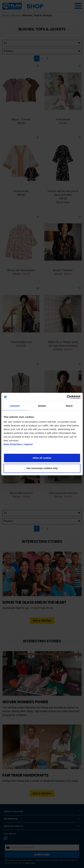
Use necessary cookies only (42, 468)
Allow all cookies (42, 458)
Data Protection (13, 444)
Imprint (28, 444)
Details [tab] (42, 406)
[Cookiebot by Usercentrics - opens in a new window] (67, 397)
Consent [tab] (15, 406)
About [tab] (69, 406)
